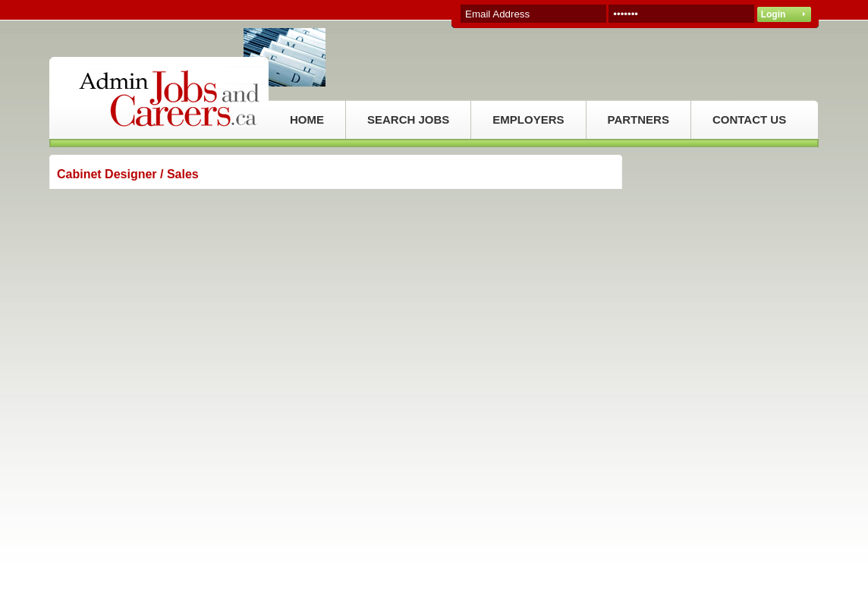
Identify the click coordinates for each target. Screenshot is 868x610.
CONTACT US (749, 119)
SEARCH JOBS (408, 119)
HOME (307, 119)
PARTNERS (638, 119)
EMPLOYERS (528, 119)
